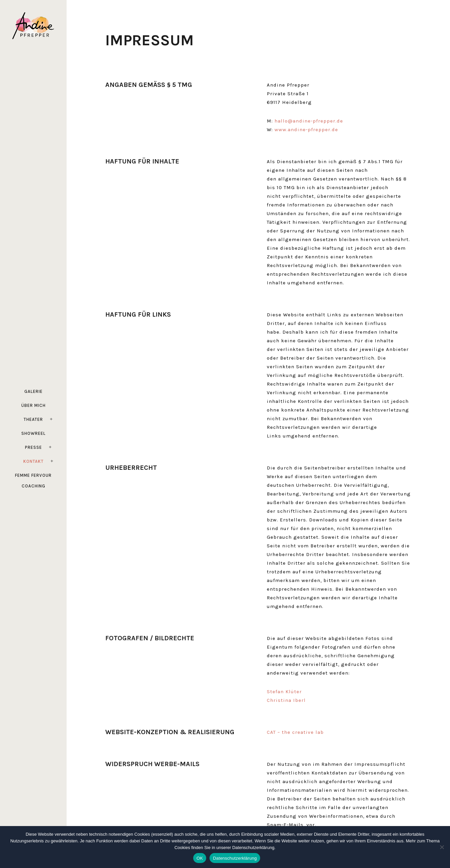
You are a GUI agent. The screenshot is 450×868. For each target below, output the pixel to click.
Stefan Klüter (284, 692)
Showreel (33, 433)
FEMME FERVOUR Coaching (33, 481)
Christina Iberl (286, 700)
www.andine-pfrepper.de (306, 130)
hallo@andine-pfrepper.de (309, 121)
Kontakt (33, 461)
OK (200, 858)
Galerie (33, 391)
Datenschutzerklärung (235, 858)
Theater (33, 419)
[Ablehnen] (442, 847)
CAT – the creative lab (295, 732)
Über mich (33, 405)
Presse (33, 447)
